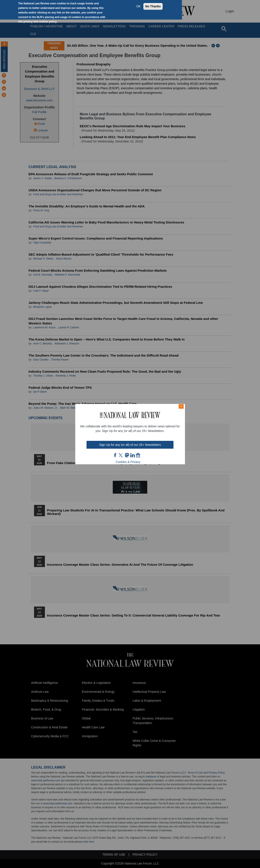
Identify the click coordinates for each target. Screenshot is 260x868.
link (132, 455)
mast (127, 455)
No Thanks (153, 6)
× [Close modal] (181, 406)
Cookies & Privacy (128, 462)
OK (139, 6)
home (138, 455)
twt (121, 455)
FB (115, 455)
